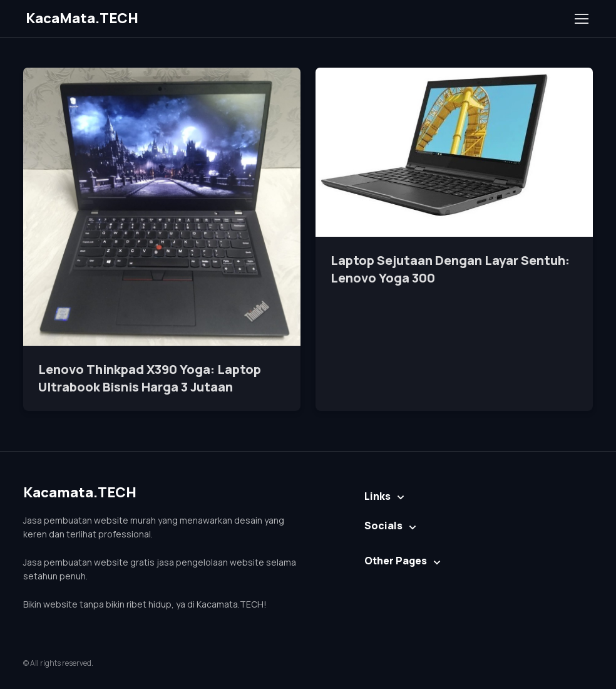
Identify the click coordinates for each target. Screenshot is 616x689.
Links (377, 496)
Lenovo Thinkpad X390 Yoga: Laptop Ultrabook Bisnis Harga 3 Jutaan (150, 378)
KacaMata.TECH (82, 18)
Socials (383, 526)
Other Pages (396, 561)
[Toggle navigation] (581, 19)
